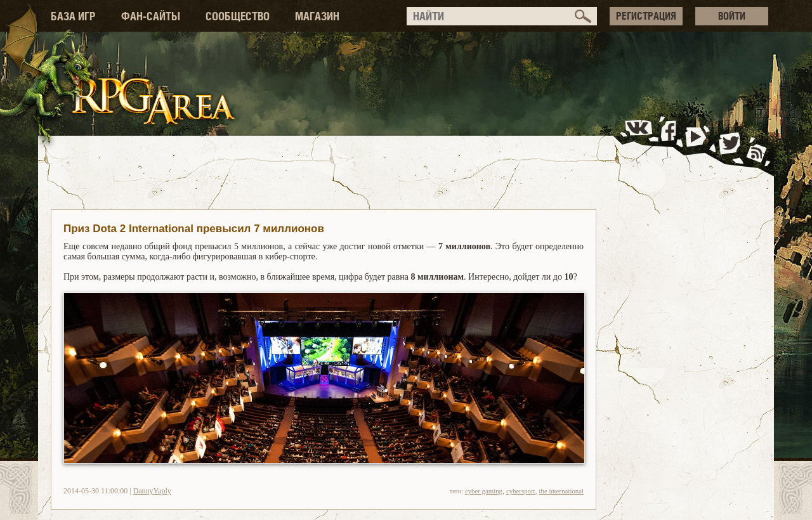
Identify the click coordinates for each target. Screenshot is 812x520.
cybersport (521, 491)
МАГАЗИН (317, 16)
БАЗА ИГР (73, 16)
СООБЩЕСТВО (238, 16)
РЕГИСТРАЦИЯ (646, 16)
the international (561, 491)
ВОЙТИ (732, 16)
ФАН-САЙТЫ (151, 16)
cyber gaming (484, 491)
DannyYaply (152, 491)
